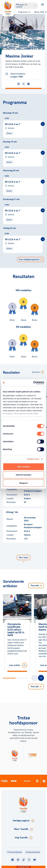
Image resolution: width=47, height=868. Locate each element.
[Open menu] (42, 5)
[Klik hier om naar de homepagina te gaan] (8, 8)
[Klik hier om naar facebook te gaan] (13, 860)
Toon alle (36, 585)
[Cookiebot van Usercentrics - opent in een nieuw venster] (33, 383)
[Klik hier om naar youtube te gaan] (35, 860)
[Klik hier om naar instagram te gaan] (18, 860)
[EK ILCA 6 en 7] (23, 127)
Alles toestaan (24, 467)
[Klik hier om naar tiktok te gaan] (24, 860)
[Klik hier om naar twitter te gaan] (29, 860)
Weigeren (23, 483)
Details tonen (33, 459)
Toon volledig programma (31, 259)
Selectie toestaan (23, 475)
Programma (24, 12)
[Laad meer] (24, 559)
